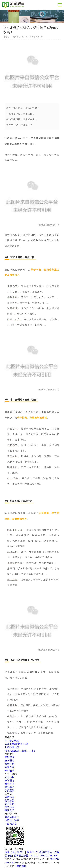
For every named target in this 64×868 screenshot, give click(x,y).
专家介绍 (9, 767)
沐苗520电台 (12, 817)
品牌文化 (9, 804)
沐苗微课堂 (11, 824)
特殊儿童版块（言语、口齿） (20, 751)
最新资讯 (9, 810)
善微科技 (22, 866)
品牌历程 (9, 777)
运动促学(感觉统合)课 (16, 744)
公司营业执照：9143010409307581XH (36, 855)
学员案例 (9, 790)
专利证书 (9, 770)
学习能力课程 (12, 741)
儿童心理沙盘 (12, 747)
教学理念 (9, 780)
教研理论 (9, 761)
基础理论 (9, 757)
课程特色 (9, 764)
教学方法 (9, 784)
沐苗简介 (9, 797)
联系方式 (32, 852)
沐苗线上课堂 (12, 820)
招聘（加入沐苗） (15, 852)
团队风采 (9, 807)
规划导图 (9, 787)
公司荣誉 (9, 800)
